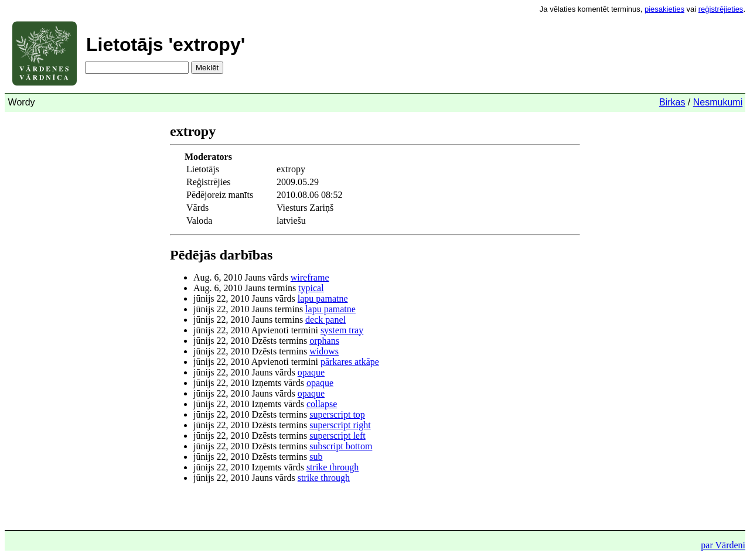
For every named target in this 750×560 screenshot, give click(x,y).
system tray (342, 330)
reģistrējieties (721, 9)
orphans (324, 341)
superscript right (340, 425)
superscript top (337, 414)
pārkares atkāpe (350, 362)
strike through (333, 467)
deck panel (325, 320)
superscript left (337, 436)
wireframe (310, 277)
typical (311, 288)
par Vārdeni (723, 545)
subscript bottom (341, 446)
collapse (322, 404)
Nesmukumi (718, 102)
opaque (311, 372)
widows (324, 351)
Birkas (672, 102)
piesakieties (664, 9)
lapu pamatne (323, 298)
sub (316, 457)
